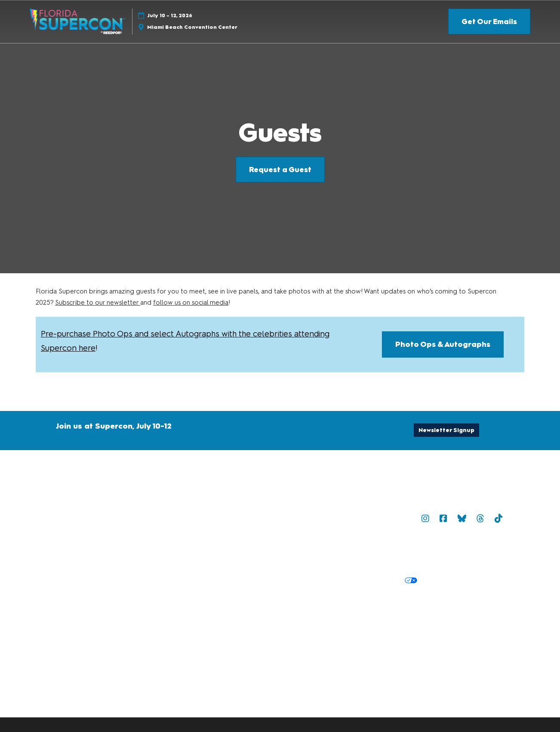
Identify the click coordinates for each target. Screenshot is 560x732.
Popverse (399, 518)
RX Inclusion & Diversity (278, 623)
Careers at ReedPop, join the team (458, 612)
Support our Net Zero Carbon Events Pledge (391, 623)
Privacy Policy (263, 581)
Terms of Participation (366, 550)
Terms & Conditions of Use (283, 550)
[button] (489, 22)
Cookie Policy (312, 581)
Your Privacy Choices (379, 581)
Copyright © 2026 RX (275, 640)
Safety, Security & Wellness (448, 550)
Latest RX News (373, 612)
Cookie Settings (449, 581)
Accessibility (486, 623)
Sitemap (364, 518)
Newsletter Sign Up (314, 518)
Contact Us (259, 518)
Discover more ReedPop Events (291, 612)
